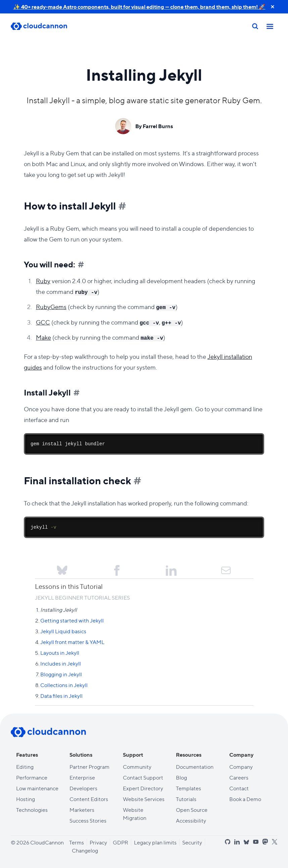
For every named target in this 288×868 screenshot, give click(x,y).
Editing (25, 767)
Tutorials (186, 799)
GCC (43, 322)
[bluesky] (246, 842)
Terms (77, 842)
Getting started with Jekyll (72, 620)
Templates (188, 788)
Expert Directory (143, 788)
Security (192, 842)
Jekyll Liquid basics (63, 631)
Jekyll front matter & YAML (72, 642)
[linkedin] (237, 842)
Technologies (32, 810)
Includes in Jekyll (61, 663)
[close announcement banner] (273, 7)
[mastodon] (265, 842)
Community (137, 767)
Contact (239, 788)
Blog (181, 777)
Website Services (144, 799)
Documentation (195, 767)
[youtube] (256, 842)
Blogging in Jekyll (61, 674)
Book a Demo (245, 799)
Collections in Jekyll (64, 685)
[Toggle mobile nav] (270, 26)
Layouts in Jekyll (60, 653)
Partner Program (89, 767)
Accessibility (191, 820)
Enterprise (82, 777)
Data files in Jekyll (61, 696)
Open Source (192, 810)
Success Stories (88, 820)
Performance (32, 777)
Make (43, 337)
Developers (83, 788)
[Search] (255, 26)
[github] (228, 842)
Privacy (98, 842)
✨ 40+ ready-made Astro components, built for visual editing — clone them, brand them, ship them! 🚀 (139, 7)
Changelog (85, 850)
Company (241, 767)
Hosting (26, 799)
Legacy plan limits (155, 842)
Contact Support (143, 777)
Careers (239, 777)
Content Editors (89, 799)
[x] (275, 842)
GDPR (121, 842)
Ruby (43, 281)
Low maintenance (37, 788)
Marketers (82, 810)
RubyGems (51, 307)
